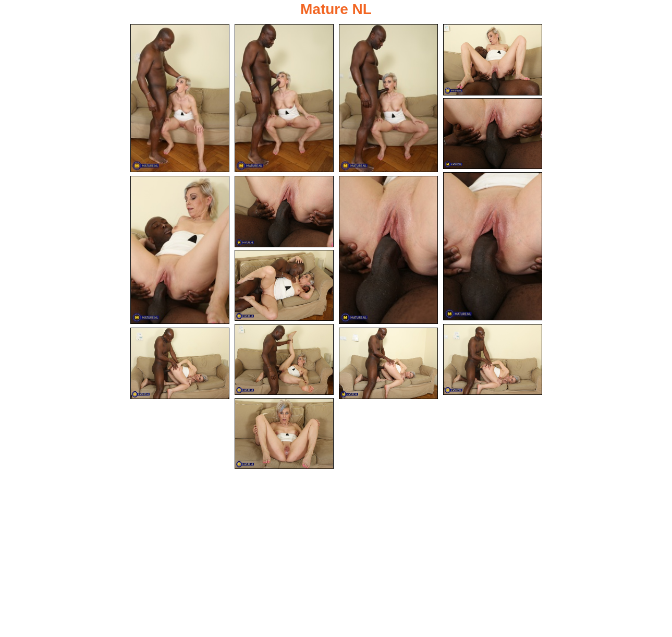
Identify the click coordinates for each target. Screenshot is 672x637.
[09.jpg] (388, 250)
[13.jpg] (180, 363)
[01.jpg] (180, 98)
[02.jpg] (284, 98)
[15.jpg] (284, 434)
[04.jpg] (493, 60)
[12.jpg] (493, 360)
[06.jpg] (493, 246)
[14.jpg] (388, 363)
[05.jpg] (493, 134)
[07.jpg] (180, 250)
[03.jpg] (388, 98)
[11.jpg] (284, 360)
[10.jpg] (284, 286)
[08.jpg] (284, 212)
